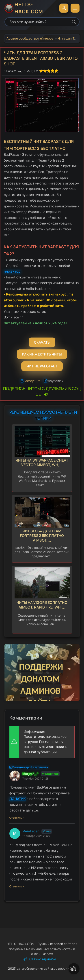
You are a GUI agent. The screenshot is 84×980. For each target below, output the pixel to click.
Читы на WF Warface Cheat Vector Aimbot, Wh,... (42, 463)
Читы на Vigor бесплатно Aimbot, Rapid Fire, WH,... (42, 605)
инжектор (12, 271)
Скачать (42, 342)
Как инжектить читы (42, 354)
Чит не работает (42, 366)
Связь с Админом (40, 959)
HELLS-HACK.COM (29, 8)
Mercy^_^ (32, 381)
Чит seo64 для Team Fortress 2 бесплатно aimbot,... (42, 536)
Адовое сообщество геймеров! (30, 38)
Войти (64, 8)
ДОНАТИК (18, 799)
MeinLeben (31, 831)
